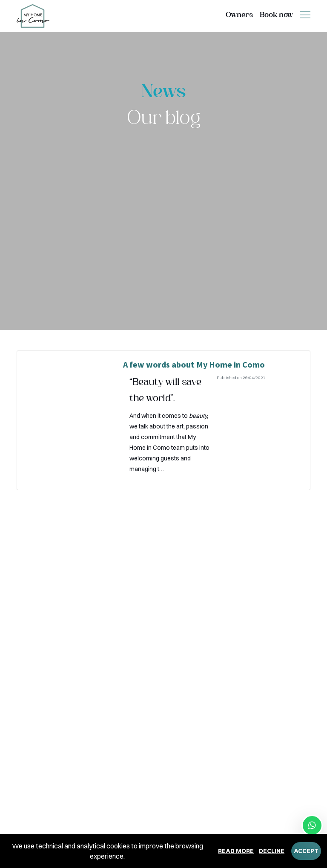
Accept (306, 851)
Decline (272, 851)
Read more (236, 851)
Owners (239, 15)
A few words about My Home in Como (194, 364)
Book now (276, 15)
